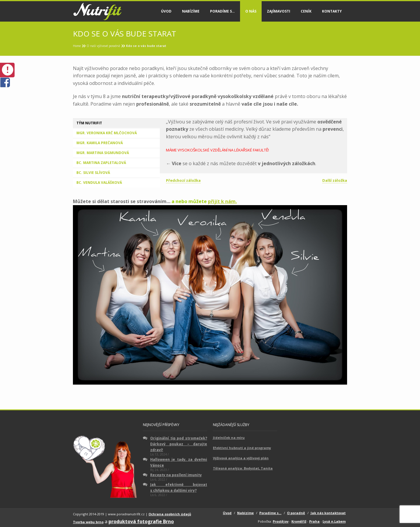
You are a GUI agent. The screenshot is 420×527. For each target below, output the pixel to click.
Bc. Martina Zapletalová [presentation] (101, 163)
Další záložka (335, 180)
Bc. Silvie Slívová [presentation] (93, 173)
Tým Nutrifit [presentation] (89, 123)
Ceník (306, 11)
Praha (314, 521)
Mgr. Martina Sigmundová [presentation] (103, 153)
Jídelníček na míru (229, 438)
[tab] (116, 123)
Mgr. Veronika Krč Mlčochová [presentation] (107, 133)
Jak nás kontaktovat (328, 513)
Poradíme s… (222, 11)
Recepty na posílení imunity (176, 475)
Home (77, 46)
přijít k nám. (222, 201)
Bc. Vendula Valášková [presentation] (99, 183)
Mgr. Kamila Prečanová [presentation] (100, 143)
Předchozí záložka (183, 180)
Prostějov (281, 521)
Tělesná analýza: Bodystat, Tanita (243, 468)
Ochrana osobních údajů (170, 514)
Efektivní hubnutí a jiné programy (242, 448)
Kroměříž (299, 521)
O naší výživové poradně (103, 46)
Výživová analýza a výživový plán (241, 458)
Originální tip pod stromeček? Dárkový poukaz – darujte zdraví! (179, 444)
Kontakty (332, 11)
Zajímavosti (279, 11)
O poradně (296, 513)
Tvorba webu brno (88, 522)
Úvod (166, 11)
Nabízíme (191, 11)
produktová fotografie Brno (141, 521)
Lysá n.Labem (334, 521)
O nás (251, 11)
